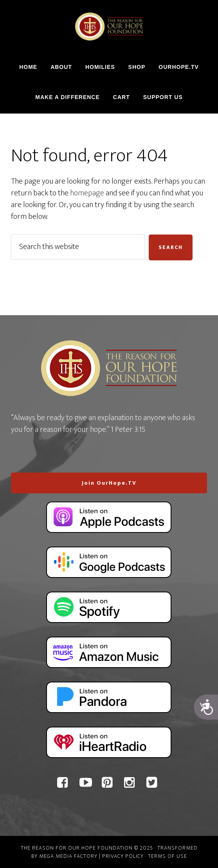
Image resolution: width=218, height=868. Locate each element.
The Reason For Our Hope (109, 27)
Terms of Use (168, 856)
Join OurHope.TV (109, 483)
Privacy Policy (123, 856)
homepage (87, 193)
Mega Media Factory (68, 856)
